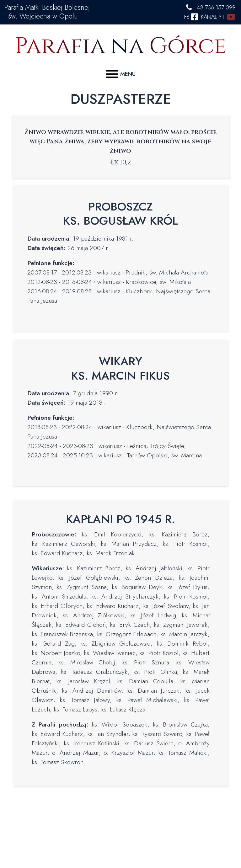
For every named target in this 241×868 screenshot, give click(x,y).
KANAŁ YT (218, 17)
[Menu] (121, 73)
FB (192, 17)
